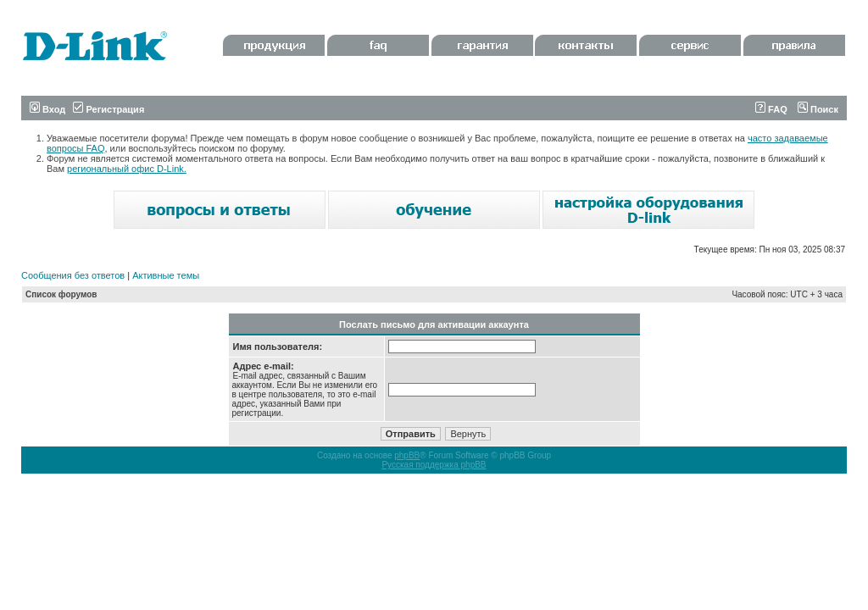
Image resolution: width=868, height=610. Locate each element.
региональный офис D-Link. (127, 169)
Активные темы (166, 275)
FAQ (771, 109)
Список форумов (61, 294)
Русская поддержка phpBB (434, 465)
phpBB (407, 455)
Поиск (818, 109)
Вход (47, 109)
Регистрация (108, 109)
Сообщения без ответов (73, 275)
